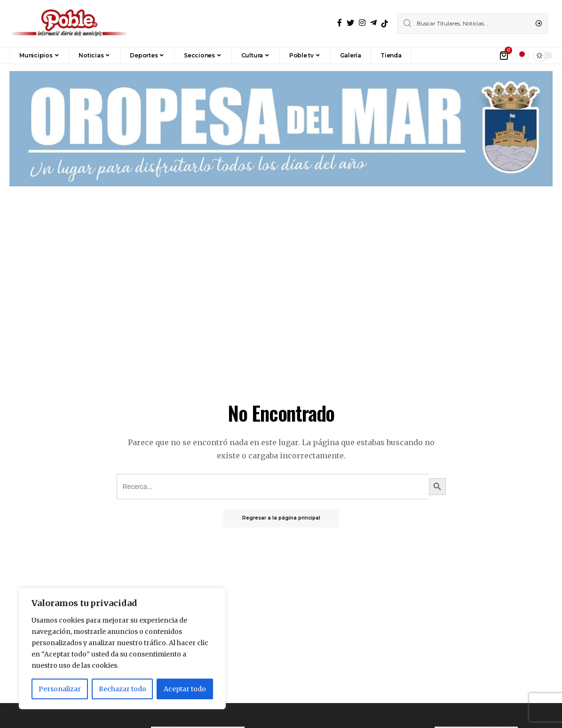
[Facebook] (340, 23)
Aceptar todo (185, 689)
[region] (122, 648)
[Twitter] (350, 23)
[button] (425, 56)
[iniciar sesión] (491, 56)
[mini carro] (504, 56)
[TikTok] (385, 24)
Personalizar (60, 689)
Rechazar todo (123, 689)
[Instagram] (362, 23)
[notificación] (519, 56)
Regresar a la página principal (281, 518)
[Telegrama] (373, 23)
